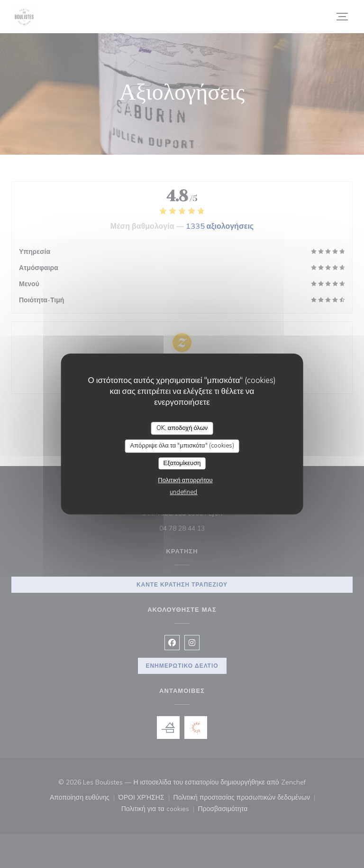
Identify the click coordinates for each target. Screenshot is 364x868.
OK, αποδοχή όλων (182, 428)
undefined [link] (183, 492)
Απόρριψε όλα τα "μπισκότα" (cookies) (182, 446)
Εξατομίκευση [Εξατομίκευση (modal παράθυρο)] (182, 463)
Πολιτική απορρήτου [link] (185, 480)
